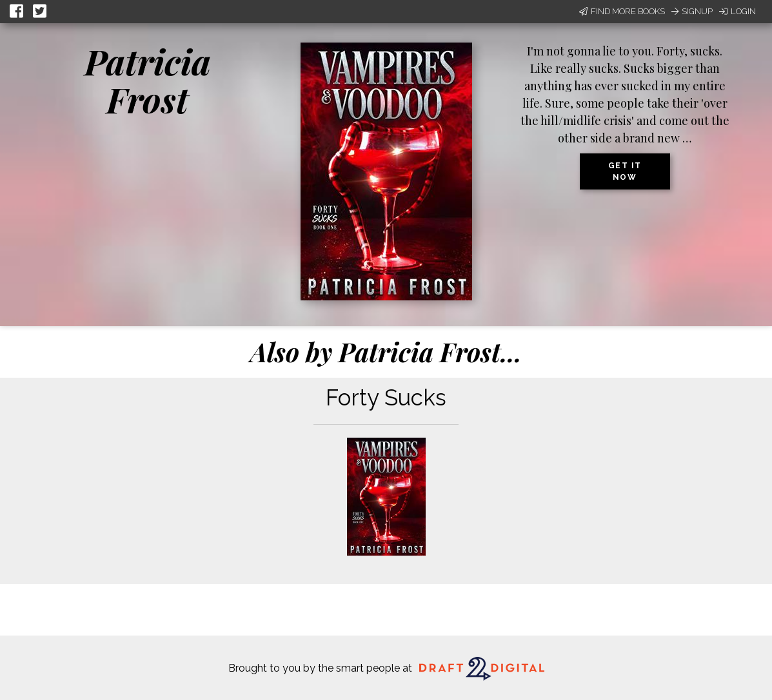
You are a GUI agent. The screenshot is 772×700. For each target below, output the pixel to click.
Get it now (625, 171)
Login (737, 11)
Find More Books (622, 11)
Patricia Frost (148, 80)
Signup (692, 11)
